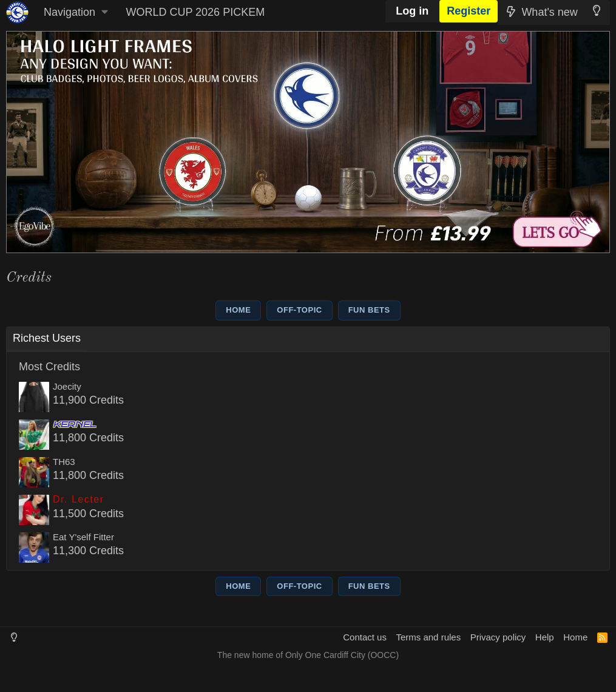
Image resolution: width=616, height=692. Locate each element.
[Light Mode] (597, 10)
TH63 (64, 462)
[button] (76, 12)
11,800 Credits (88, 438)
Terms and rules (428, 637)
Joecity (67, 386)
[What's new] (541, 12)
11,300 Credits (88, 551)
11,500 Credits (88, 514)
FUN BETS (369, 310)
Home (575, 637)
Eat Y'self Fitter (83, 537)
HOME (238, 310)
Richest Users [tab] (47, 338)
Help (545, 637)
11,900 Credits (88, 400)
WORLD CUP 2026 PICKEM (195, 12)
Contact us (365, 637)
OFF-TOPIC (299, 310)
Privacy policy (498, 637)
